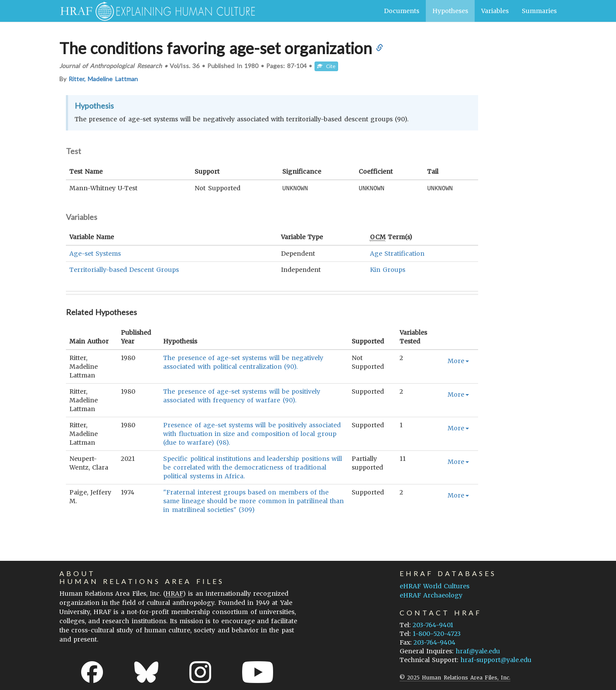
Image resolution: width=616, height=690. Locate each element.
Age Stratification (397, 253)
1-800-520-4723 (437, 633)
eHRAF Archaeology (431, 595)
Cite (326, 66)
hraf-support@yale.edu (496, 659)
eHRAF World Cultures (435, 586)
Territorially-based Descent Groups (124, 269)
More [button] (458, 360)
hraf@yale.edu (478, 651)
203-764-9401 (433, 625)
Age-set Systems (95, 253)
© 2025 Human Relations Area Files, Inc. (455, 677)
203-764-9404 (435, 642)
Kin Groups (388, 269)
